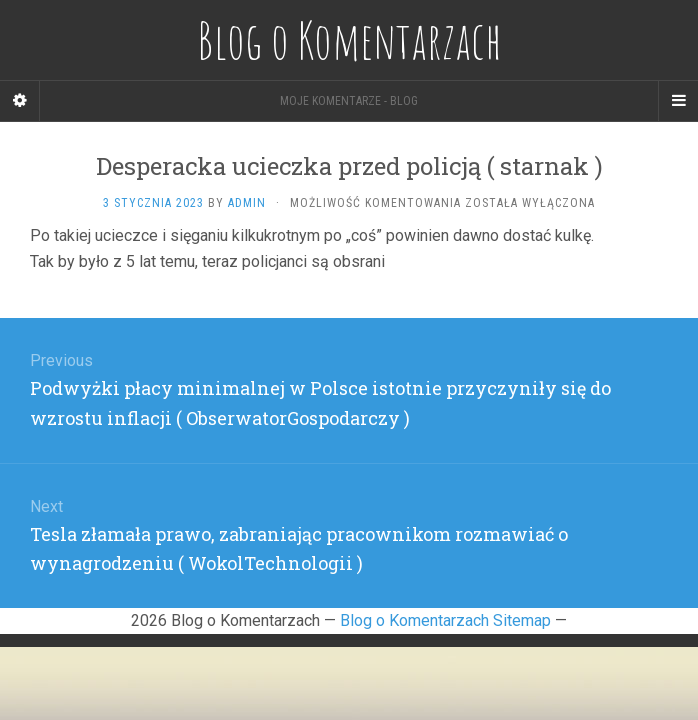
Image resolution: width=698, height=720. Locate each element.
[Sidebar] (20, 101)
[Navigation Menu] (678, 101)
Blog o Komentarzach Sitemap (445, 620)
